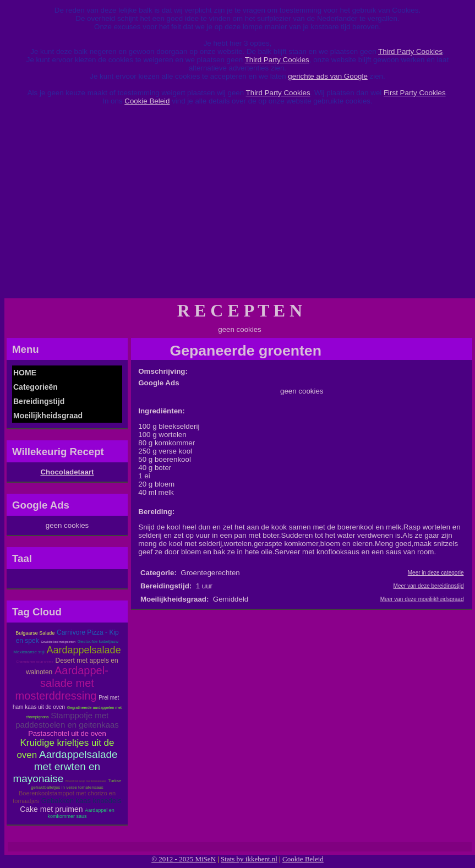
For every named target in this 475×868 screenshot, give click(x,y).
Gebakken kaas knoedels (81, 801)
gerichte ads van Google (327, 76)
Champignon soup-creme (34, 662)
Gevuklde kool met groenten (58, 642)
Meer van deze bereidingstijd (429, 586)
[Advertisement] (238, 206)
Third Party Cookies (410, 51)
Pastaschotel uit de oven (67, 733)
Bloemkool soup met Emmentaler (86, 781)
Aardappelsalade (84, 650)
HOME (25, 373)
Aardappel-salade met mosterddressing (62, 683)
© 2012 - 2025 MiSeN (184, 859)
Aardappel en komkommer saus (81, 813)
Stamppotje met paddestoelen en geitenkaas (67, 720)
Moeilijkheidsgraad (48, 416)
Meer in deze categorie (436, 573)
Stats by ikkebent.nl (249, 859)
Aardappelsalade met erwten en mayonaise (65, 766)
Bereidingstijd (39, 401)
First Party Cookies (415, 93)
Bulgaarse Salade (35, 633)
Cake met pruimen (51, 809)
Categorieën (36, 387)
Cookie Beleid (147, 101)
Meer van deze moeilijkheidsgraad (422, 599)
